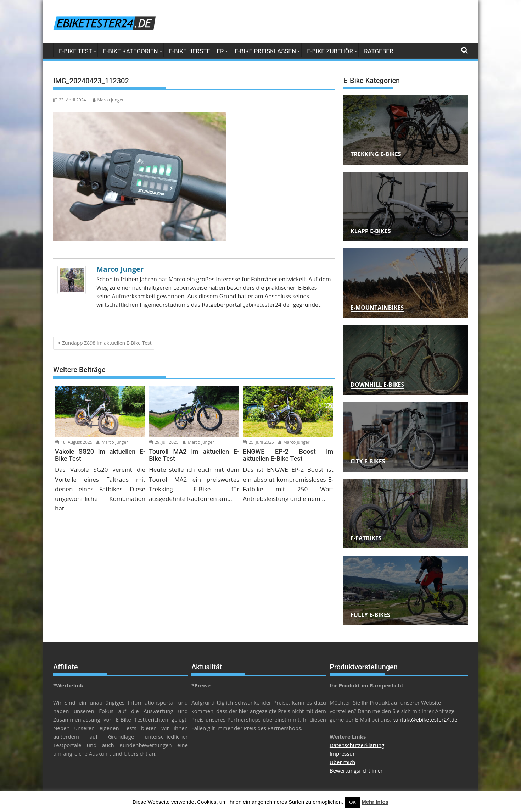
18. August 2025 (74, 442)
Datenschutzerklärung (357, 745)
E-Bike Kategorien (131, 51)
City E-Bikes (368, 461)
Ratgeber (379, 51)
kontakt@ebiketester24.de (425, 719)
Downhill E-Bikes (377, 385)
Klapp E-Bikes (371, 231)
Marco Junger (108, 100)
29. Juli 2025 (164, 442)
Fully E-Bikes (370, 615)
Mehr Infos (375, 802)
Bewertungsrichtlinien (357, 770)
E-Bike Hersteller (197, 51)
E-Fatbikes (366, 538)
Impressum (344, 753)
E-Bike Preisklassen (265, 51)
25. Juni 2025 (258, 442)
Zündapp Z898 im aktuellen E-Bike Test (107, 343)
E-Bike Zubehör (330, 51)
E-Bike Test (75, 51)
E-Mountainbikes (377, 308)
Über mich (343, 762)
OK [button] (352, 802)
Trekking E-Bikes (376, 154)
